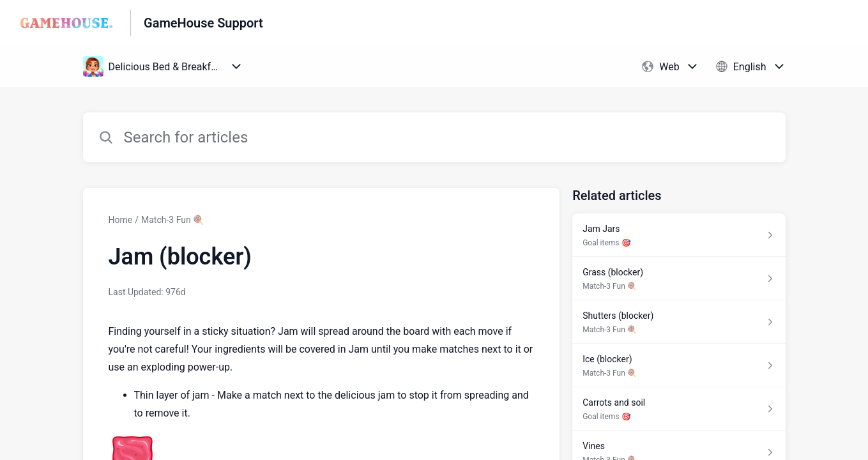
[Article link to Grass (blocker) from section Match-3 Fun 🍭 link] (679, 279)
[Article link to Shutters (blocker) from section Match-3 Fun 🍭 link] (679, 322)
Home (121, 220)
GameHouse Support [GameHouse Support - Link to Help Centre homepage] (203, 23)
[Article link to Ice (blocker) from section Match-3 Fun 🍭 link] (679, 365)
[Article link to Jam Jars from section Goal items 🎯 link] (679, 235)
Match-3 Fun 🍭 (172, 220)
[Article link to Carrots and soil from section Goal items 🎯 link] (679, 409)
